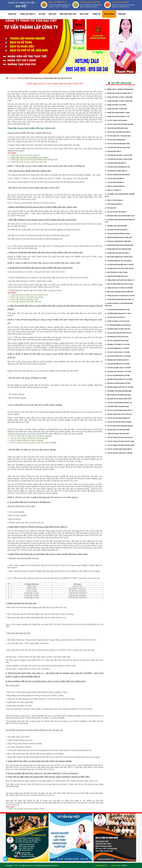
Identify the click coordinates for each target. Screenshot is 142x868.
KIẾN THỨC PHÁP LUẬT (68, 14)
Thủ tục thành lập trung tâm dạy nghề (119, 445)
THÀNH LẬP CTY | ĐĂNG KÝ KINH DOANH (119, 89)
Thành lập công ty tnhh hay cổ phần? (119, 288)
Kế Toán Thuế (111, 208)
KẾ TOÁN (42, 14)
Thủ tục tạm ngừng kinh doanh (117, 341)
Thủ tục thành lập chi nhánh (116, 120)
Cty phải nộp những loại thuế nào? (118, 325)
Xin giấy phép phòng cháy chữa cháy (119, 414)
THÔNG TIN (96, 14)
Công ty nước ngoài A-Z (114, 200)
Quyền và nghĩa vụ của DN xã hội (117, 321)
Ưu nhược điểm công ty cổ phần (117, 348)
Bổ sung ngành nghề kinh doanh (117, 175)
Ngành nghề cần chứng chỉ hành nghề (119, 245)
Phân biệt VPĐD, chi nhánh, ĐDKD (117, 406)
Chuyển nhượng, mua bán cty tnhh (118, 313)
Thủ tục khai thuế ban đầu (115, 140)
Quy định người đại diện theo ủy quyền (119, 265)
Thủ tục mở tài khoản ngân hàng (117, 144)
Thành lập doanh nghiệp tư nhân (117, 113)
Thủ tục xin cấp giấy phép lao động (118, 422)
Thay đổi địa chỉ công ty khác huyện (119, 159)
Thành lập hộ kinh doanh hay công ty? (119, 299)
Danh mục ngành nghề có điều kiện (118, 241)
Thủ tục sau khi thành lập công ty (118, 132)
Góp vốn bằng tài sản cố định (116, 272)
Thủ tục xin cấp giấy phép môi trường (119, 426)
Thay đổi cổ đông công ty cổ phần (118, 368)
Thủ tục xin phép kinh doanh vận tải (118, 449)
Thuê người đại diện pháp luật (116, 276)
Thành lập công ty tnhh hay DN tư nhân (120, 296)
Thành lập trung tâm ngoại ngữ (117, 434)
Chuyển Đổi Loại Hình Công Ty (116, 171)
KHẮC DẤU (52, 14)
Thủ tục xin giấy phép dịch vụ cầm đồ (119, 453)
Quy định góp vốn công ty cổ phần (118, 372)
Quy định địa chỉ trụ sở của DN (117, 337)
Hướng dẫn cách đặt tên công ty (117, 253)
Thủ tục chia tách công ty (115, 317)
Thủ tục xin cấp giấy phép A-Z (116, 212)
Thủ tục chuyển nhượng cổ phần (117, 375)
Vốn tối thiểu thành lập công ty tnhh (119, 284)
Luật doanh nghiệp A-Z (114, 204)
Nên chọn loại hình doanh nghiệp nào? (119, 292)
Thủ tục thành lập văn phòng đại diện (119, 124)
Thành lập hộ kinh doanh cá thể (117, 117)
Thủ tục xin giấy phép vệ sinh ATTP (118, 418)
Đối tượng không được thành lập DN (119, 257)
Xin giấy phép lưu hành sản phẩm (117, 430)
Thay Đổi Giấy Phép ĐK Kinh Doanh (117, 148)
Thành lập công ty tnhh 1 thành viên (119, 97)
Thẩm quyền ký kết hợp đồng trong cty (120, 280)
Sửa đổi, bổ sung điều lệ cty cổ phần (119, 379)
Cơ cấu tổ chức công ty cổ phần (117, 352)
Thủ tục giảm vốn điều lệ (114, 182)
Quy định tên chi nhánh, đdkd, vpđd (118, 399)
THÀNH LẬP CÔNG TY (28, 14)
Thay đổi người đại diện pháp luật (117, 167)
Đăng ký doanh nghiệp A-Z (115, 186)
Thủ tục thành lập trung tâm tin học (119, 437)
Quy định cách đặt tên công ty (117, 230)
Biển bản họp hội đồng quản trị (117, 360)
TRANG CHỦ (12, 14)
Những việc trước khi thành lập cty (119, 93)
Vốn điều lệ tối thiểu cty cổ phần (117, 344)
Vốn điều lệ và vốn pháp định (116, 226)
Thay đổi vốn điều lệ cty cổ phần (117, 364)
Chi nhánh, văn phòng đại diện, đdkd (118, 391)
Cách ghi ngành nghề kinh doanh (117, 234)
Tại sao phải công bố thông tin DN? (118, 333)
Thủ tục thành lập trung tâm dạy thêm (119, 441)
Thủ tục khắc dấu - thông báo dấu (118, 136)
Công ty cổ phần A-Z (113, 190)
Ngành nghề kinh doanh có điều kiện (118, 237)
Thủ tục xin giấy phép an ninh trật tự (119, 410)
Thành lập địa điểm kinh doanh (116, 128)
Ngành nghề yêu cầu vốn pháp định (118, 249)
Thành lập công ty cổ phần (115, 105)
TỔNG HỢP (122, 14)
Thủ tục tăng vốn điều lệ (115, 179)
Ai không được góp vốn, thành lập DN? (119, 268)
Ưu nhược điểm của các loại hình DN (118, 261)
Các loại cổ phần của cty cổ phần (118, 356)
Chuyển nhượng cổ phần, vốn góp (118, 329)
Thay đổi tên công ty (113, 151)
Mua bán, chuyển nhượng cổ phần (118, 383)
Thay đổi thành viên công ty (116, 163)
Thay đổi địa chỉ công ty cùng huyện (119, 155)
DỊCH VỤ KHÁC (109, 14)
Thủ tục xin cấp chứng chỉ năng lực (118, 403)
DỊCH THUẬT (84, 14)
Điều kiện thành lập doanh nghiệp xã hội (120, 216)
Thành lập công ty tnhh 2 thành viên (119, 101)
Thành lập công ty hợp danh (116, 109)
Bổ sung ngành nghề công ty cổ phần (119, 387)
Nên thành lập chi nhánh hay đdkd (118, 395)
